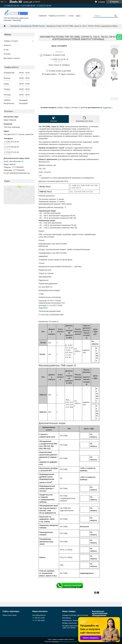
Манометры (67, 618)
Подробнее (43, 308)
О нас (71, 16)
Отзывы (7, 54)
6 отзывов (102, 2)
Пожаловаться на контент (69, 642)
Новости (7, 45)
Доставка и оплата (12, 58)
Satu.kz (72, 639)
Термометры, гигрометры (72, 620)
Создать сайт (28, 2)
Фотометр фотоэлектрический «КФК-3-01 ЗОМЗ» (74, 627)
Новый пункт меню (10, 615)
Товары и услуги (57, 16)
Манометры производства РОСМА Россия (28, 26)
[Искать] (115, 16)
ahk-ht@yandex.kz (16, 161)
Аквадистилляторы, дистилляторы (75, 615)
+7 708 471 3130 (38, 618)
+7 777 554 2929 (38, 620)
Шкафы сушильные (70, 623)
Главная (43, 16)
